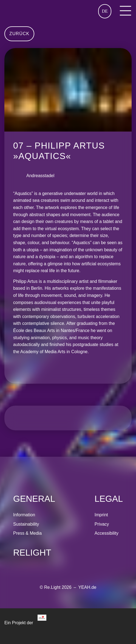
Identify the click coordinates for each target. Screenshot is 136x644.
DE (105, 11)
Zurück (19, 34)
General (34, 499)
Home (10, 8)
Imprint (101, 515)
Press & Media (27, 533)
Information (24, 515)
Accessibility (107, 533)
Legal (109, 499)
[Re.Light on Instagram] (18, 564)
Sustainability (26, 524)
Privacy (102, 524)
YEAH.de (87, 587)
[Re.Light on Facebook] (27, 564)
